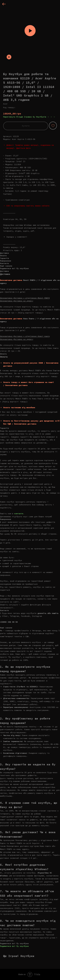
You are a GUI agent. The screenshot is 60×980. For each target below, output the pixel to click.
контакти (19, 513)
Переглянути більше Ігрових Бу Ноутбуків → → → (29, 117)
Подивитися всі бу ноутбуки (14, 946)
